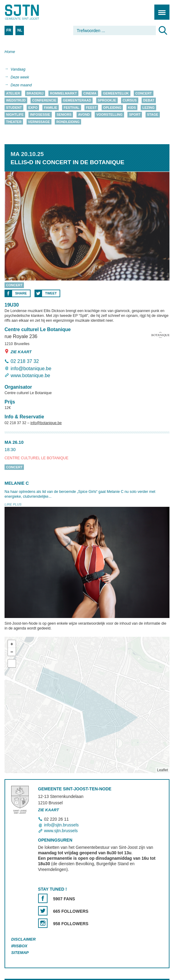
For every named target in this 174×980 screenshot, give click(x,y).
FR (9, 30)
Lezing (148, 108)
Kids (132, 108)
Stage (153, 115)
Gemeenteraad (77, 101)
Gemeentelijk (116, 93)
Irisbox (19, 946)
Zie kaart (18, 352)
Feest (91, 108)
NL (20, 30)
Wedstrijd (16, 101)
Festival (71, 108)
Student (14, 108)
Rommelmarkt (63, 93)
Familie (50, 108)
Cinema (90, 93)
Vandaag (18, 69)
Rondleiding (68, 122)
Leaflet (163, 770)
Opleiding (112, 108)
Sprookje (107, 101)
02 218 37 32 (25, 362)
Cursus (130, 101)
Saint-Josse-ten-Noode (31, 12)
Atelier (13, 93)
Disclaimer (23, 940)
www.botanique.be (30, 375)
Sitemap (20, 953)
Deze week (20, 77)
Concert (143, 93)
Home (10, 52)
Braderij (35, 93)
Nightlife (15, 115)
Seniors (64, 115)
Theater (14, 122)
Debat (149, 101)
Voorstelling (109, 115)
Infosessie (40, 115)
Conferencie (44, 101)
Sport (135, 115)
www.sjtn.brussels (61, 831)
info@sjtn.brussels (62, 825)
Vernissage (39, 122)
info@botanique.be (31, 369)
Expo (33, 108)
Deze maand (21, 85)
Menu (160, 9)
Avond (84, 115)
